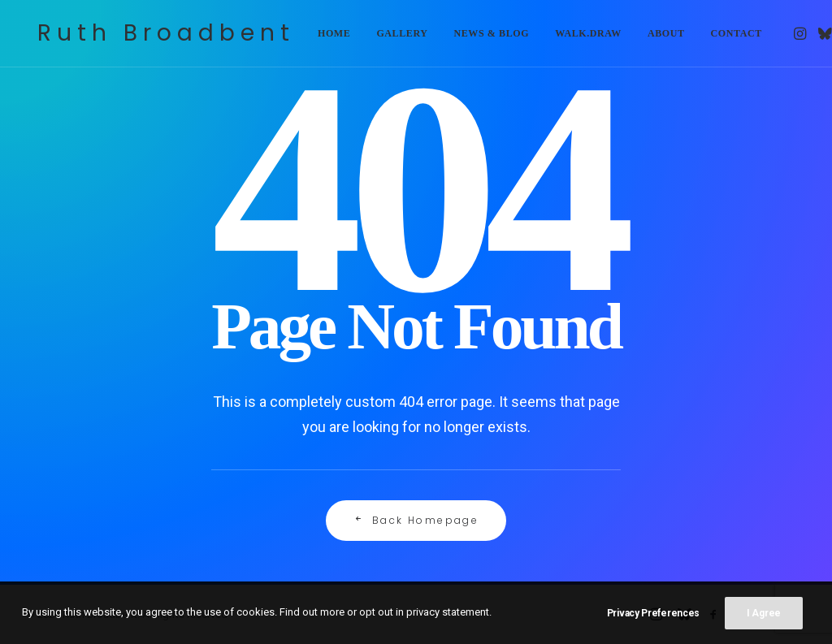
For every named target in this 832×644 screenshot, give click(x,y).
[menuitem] (321, 34)
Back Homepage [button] (416, 520)
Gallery (389, 34)
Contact (724, 34)
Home (321, 34)
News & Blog (479, 34)
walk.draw (575, 34)
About (653, 34)
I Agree (764, 613)
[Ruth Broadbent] (160, 34)
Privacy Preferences (653, 613)
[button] (789, 34)
